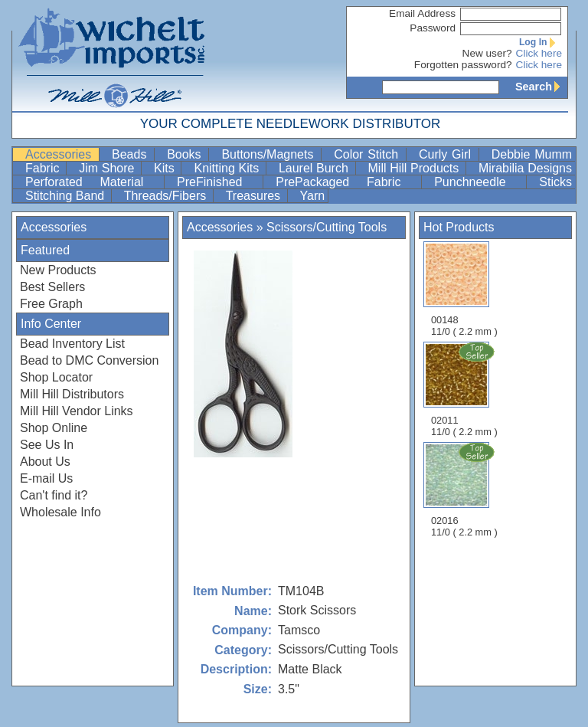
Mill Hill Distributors (72, 394)
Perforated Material (93, 182)
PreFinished (218, 182)
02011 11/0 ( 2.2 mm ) (465, 389)
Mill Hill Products (415, 168)
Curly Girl (447, 154)
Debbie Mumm (532, 154)
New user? (487, 53)
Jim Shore (108, 168)
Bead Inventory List (72, 344)
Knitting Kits (228, 168)
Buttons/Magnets (269, 154)
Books (186, 154)
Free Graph (51, 304)
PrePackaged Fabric (347, 182)
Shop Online (54, 428)
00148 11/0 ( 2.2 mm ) (464, 289)
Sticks (555, 182)
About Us (45, 462)
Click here (539, 53)
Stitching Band (67, 196)
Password (433, 28)
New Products (58, 270)
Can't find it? (54, 495)
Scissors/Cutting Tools (327, 227)
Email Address (422, 13)
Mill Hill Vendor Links (77, 411)
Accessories (60, 154)
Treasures (255, 196)
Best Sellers (52, 287)
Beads (131, 154)
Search (541, 87)
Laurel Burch (315, 168)
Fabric (44, 168)
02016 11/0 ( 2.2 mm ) (465, 490)
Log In (541, 42)
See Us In (47, 445)
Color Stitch (368, 154)
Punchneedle (479, 182)
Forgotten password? (463, 65)
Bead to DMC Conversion (89, 360)
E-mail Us (46, 478)
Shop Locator (56, 377)
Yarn (313, 196)
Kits (166, 168)
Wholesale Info (60, 512)
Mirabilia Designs (525, 168)
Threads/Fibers (167, 196)
